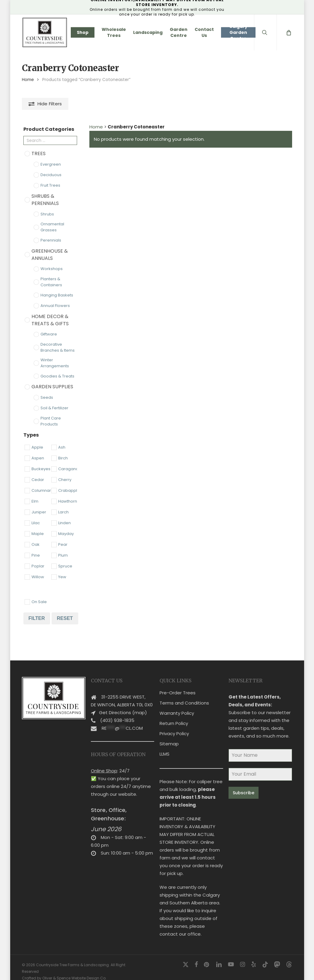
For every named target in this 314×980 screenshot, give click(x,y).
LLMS (164, 746)
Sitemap (169, 736)
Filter (37, 618)
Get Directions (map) (123, 705)
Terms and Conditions (184, 695)
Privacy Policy (174, 726)
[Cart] (289, 32)
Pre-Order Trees (178, 685)
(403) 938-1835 (117, 713)
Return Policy (174, 716)
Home (28, 80)
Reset (65, 618)
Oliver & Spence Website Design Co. (74, 971)
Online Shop (104, 763)
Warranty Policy (177, 706)
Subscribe (244, 785)
